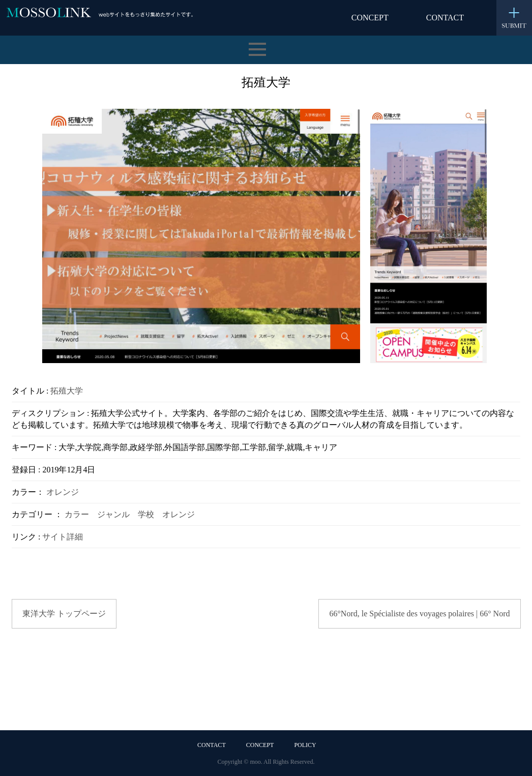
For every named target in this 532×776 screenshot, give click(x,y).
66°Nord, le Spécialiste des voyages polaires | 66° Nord (419, 614)
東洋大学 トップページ (64, 614)
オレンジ (63, 492)
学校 (146, 514)
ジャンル (113, 514)
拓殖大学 (67, 391)
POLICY (305, 745)
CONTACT (445, 18)
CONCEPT (370, 18)
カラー (77, 514)
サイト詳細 (63, 537)
